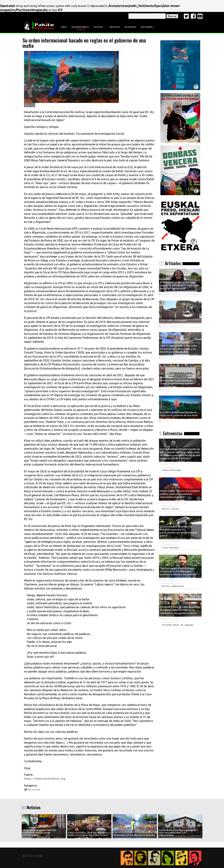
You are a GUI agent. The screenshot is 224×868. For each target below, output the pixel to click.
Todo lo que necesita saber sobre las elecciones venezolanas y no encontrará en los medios (179, 349)
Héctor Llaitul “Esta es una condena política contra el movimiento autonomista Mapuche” (180, 494)
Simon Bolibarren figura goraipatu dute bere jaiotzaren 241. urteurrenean (178, 833)
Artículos (115, 27)
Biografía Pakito (80, 27)
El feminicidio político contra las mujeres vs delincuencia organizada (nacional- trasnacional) (179, 286)
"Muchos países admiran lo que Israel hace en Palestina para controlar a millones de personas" (179, 571)
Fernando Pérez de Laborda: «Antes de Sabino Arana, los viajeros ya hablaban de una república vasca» (180, 610)
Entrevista (130, 27)
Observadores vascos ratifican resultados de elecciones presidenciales (39, 833)
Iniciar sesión (34, 856)
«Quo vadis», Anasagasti (173, 320)
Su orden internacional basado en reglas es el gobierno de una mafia (179, 414)
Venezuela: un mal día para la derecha (134, 835)
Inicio (64, 27)
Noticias (98, 27)
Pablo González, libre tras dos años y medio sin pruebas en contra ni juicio (89, 834)
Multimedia (147, 27)
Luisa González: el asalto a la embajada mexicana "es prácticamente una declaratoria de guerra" (179, 531)
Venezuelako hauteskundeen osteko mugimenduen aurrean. (177, 382)
